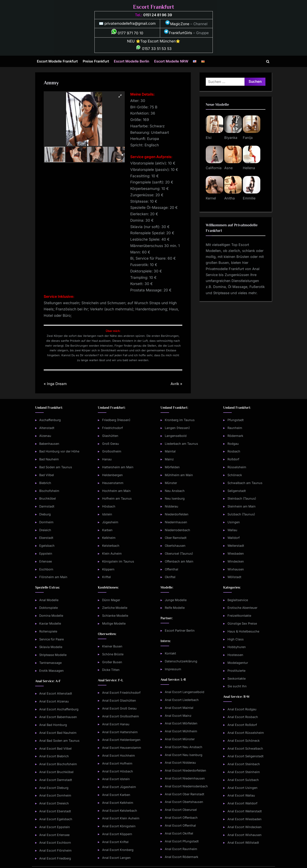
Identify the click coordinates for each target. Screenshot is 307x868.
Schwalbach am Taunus (245, 483)
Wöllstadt (234, 577)
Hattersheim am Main (118, 467)
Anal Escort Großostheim (121, 716)
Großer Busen (112, 662)
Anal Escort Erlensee (54, 835)
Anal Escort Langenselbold (185, 692)
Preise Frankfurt (96, 61)
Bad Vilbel (47, 475)
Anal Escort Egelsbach (56, 819)
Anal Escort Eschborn (55, 843)
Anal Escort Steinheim (244, 772)
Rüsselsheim (237, 467)
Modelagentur (238, 663)
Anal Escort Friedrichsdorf (121, 693)
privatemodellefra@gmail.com (130, 23)
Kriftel (106, 577)
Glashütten (110, 436)
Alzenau (45, 436)
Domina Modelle (51, 616)
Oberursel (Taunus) (179, 553)
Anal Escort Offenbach (181, 818)
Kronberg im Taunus (180, 420)
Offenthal (172, 569)
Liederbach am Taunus (181, 444)
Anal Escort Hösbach (118, 771)
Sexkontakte (237, 678)
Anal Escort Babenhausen (58, 717)
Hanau (107, 459)
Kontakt (170, 653)
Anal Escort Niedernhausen (185, 778)
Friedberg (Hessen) (116, 420)
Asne (228, 168)
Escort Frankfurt (153, 7)
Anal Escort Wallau (241, 795)
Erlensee (46, 561)
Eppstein (46, 553)
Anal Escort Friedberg (55, 858)
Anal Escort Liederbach (182, 700)
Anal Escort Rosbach (243, 717)
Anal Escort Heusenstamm (122, 748)
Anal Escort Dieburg (54, 788)
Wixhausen (236, 569)
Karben (107, 530)
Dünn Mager (111, 600)
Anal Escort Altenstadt (56, 693)
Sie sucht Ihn (237, 686)
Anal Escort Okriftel (179, 833)
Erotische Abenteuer (242, 608)
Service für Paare (51, 639)
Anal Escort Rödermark (182, 857)
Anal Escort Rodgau (242, 709)
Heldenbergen (112, 475)
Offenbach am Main (179, 561)
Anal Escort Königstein (119, 826)
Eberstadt (46, 538)
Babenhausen (49, 444)
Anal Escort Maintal (179, 708)
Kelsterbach (111, 546)
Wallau (232, 530)
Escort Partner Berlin (180, 630)
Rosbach (234, 451)
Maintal (170, 451)
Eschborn (46, 569)
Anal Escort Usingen (243, 788)
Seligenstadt (237, 491)
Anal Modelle (49, 600)
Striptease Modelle (53, 655)
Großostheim (112, 451)
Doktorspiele (49, 608)
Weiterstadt (236, 546)
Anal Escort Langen (116, 858)
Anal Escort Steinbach (244, 764)
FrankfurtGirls (178, 33)
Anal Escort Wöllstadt (243, 843)
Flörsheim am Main (53, 577)
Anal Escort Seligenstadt (245, 756)
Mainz (169, 459)
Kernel (211, 198)
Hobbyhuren (237, 647)
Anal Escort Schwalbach (245, 748)
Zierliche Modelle (115, 608)
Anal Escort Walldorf (242, 803)
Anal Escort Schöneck (244, 741)
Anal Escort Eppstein (55, 827)
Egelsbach (47, 546)
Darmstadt (47, 506)
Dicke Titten (111, 670)
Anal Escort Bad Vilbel (55, 748)
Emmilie (249, 198)
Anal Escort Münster (180, 739)
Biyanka (231, 138)
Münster (171, 483)
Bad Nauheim (49, 459)
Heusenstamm (113, 483)
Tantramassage (50, 663)
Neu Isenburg (175, 498)
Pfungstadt (236, 420)
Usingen (234, 522)
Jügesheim (110, 522)
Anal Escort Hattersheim (120, 732)
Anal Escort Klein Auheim (121, 818)
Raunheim (235, 428)
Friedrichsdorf (112, 428)
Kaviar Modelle (50, 623)
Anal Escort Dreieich (54, 803)
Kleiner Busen (112, 646)
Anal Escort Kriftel (115, 842)
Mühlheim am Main (179, 475)
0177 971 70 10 (127, 33)
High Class (236, 639)
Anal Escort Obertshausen (184, 802)
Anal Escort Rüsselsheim (246, 733)
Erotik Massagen (51, 671)
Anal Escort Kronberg (118, 850)
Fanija (248, 138)
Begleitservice (238, 600)
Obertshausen (175, 546)
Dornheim (46, 522)
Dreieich (45, 530)
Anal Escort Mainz (178, 716)
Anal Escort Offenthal (180, 825)
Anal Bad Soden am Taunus (59, 741)
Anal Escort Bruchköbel (56, 772)
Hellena (249, 168)
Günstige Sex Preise (242, 623)
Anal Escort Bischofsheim (58, 764)
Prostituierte (236, 671)
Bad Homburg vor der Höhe (59, 451)
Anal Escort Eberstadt (55, 811)
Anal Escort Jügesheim (119, 787)
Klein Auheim (112, 553)
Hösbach (109, 506)
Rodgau (233, 444)
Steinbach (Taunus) (242, 498)
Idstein (107, 514)
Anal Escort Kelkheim (118, 803)
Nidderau (172, 506)
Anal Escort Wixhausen (245, 835)
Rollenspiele (48, 631)
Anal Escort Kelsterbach (120, 811)
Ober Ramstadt (176, 538)
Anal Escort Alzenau (54, 701)
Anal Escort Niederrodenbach (186, 786)
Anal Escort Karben (116, 795)
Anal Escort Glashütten (119, 700)
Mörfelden (172, 467)
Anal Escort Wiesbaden (245, 819)
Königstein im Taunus (118, 561)
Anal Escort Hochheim (119, 755)
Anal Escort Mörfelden (181, 723)
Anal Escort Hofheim (117, 763)
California (214, 168)
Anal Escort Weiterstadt (245, 811)
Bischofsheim (49, 491)
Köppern (108, 569)
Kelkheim (109, 538)
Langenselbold (176, 436)
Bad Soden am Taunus (56, 467)
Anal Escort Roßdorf (242, 725)
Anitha (230, 198)
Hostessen (235, 655)
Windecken (236, 561)
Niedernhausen (176, 522)
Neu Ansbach (175, 491)
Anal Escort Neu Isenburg (184, 755)
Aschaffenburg (50, 420)
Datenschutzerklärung (181, 661)
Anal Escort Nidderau (180, 763)
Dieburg (45, 514)
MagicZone (177, 24)
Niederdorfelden (177, 514)
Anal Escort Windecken (245, 827)
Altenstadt (47, 428)
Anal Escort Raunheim (181, 849)
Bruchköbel (48, 498)
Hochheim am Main (116, 491)
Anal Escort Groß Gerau (119, 708)
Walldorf (234, 538)
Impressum (173, 669)
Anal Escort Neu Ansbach (184, 747)
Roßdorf (233, 459)
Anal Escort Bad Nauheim (58, 733)
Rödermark (235, 436)
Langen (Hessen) (177, 428)
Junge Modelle (176, 600)
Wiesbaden (236, 553)
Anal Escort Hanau (116, 724)
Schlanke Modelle (115, 616)
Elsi (209, 138)
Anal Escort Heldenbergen (121, 740)
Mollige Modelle (114, 623)
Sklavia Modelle (51, 647)
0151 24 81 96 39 (158, 15)
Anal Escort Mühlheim (181, 731)
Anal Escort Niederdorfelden (185, 770)
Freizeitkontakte (239, 616)
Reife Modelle (175, 608)
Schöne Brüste (113, 654)
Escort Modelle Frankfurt (57, 61)
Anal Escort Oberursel (181, 810)
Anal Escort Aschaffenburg (59, 709)
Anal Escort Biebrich (54, 756)
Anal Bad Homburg (53, 725)
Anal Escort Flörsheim (55, 850)
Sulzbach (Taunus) (241, 514)
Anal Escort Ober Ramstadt (185, 794)
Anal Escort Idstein (116, 779)
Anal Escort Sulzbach (243, 780)
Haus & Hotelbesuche (243, 631)
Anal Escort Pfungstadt (182, 841)
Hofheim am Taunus (117, 498)
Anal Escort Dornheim (55, 795)
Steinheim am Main (242, 506)
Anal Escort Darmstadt (56, 780)
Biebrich (45, 483)
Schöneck (235, 475)
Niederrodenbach (177, 530)
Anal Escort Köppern (117, 834)
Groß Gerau (111, 444)
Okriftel (170, 577)
